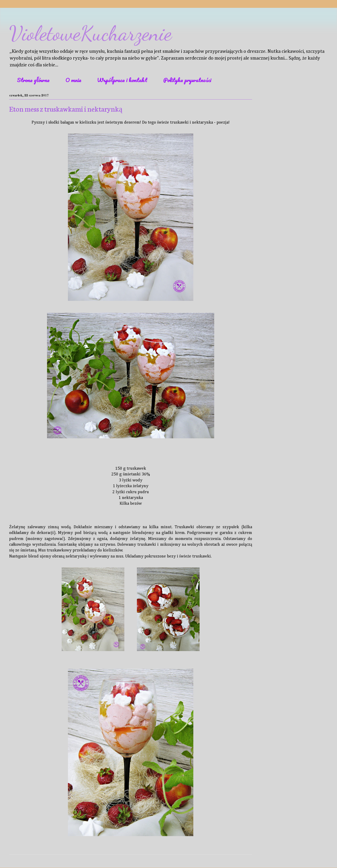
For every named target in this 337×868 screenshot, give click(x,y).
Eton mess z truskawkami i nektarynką (66, 108)
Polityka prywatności (187, 80)
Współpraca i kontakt (122, 80)
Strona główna (33, 80)
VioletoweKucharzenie (90, 33)
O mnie (73, 80)
